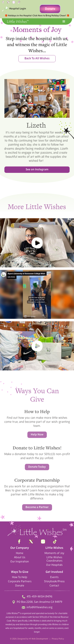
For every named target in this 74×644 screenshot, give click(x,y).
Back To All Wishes (37, 59)
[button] (64, 22)
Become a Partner (37, 508)
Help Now (37, 436)
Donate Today (37, 468)
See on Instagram (37, 170)
